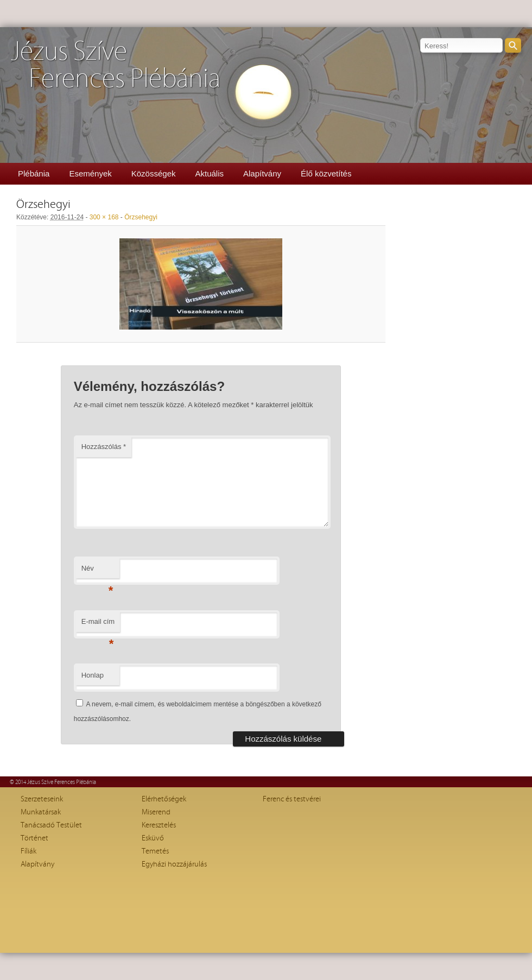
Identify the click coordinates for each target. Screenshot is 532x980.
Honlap (93, 675)
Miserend (156, 812)
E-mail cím (98, 625)
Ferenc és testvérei (292, 799)
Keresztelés (159, 825)
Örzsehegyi (141, 217)
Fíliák (28, 851)
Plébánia (34, 173)
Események (90, 173)
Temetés (155, 851)
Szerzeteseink (42, 799)
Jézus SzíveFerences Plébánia (116, 65)
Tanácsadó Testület (51, 825)
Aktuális (209, 173)
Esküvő (153, 838)
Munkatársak (41, 812)
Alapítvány (262, 173)
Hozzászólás (104, 447)
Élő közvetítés (326, 173)
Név (97, 571)
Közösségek (154, 173)
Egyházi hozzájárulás (174, 864)
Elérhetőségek (164, 799)
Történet (34, 838)
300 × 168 (104, 217)
